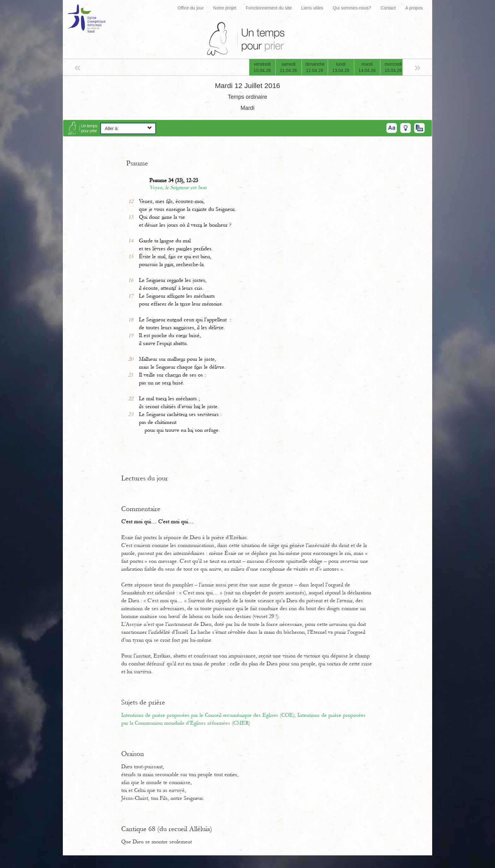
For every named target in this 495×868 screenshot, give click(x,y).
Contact (388, 8)
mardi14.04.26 (367, 67)
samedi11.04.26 (288, 67)
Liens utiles (312, 8)
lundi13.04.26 (341, 67)
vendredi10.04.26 (262, 67)
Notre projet (225, 8)
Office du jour (191, 8)
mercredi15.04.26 (393, 67)
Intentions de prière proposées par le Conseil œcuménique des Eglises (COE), (209, 715)
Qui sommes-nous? (352, 8)
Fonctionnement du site (269, 8)
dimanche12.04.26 (315, 67)
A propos (414, 8)
